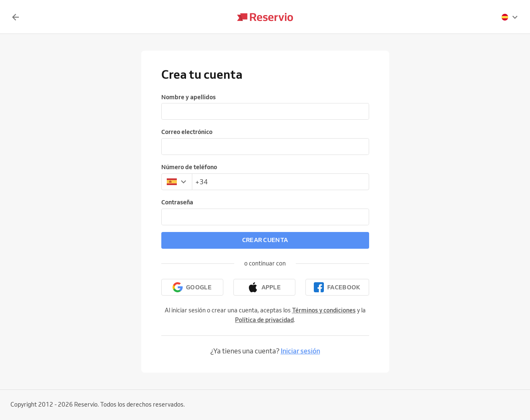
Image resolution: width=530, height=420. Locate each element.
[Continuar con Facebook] (337, 287)
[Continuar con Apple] (264, 287)
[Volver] (16, 17)
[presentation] (510, 17)
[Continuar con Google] (192, 287)
